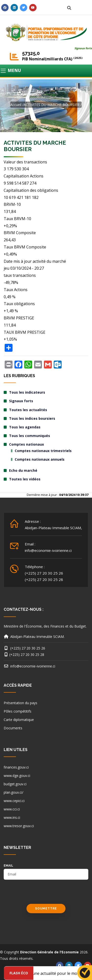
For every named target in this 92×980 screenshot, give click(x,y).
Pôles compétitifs (18, 711)
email (8, 866)
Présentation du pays (20, 703)
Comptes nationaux (26, 444)
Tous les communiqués (30, 436)
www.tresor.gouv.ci (19, 826)
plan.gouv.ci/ (13, 792)
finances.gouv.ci (16, 767)
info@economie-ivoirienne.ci (48, 550)
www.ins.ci (12, 817)
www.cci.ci (12, 809)
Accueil (16, 105)
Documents (13, 728)
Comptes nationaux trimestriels (43, 451)
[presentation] (41, 894)
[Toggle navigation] (46, 71)
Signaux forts (83, 48)
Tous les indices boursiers (32, 418)
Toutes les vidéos (25, 479)
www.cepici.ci (14, 801)
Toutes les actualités (28, 410)
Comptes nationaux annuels (40, 459)
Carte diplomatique (19, 720)
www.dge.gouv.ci (17, 776)
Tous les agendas (25, 427)
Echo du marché (23, 470)
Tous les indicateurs (27, 392)
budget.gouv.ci (15, 784)
